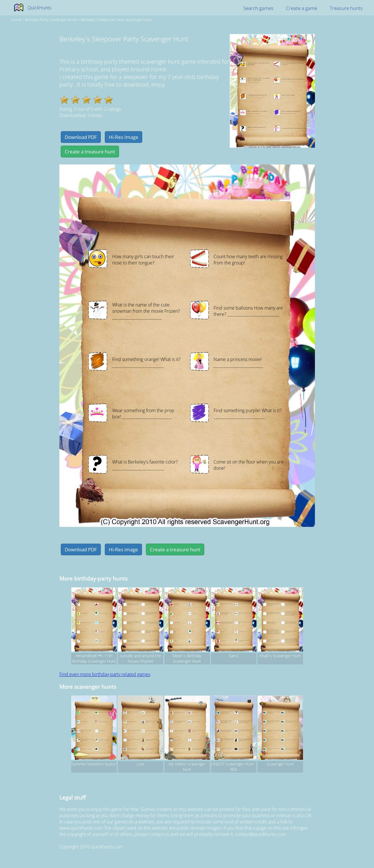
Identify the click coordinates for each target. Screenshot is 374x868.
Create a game (302, 8)
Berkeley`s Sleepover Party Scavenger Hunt (116, 20)
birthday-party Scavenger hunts (51, 20)
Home (16, 20)
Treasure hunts (346, 8)
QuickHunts (39, 8)
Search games (258, 8)
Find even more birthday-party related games (105, 674)
